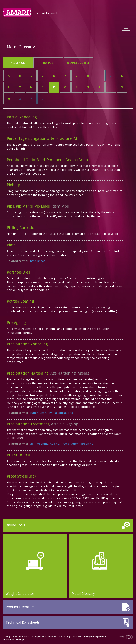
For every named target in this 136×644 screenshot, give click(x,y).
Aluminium (18, 63)
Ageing (55, 444)
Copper (48, 63)
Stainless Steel (78, 63)
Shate (32, 261)
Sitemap (20, 640)
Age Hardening (38, 444)
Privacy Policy (90, 637)
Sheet (41, 261)
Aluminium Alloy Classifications (51, 413)
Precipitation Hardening (77, 444)
